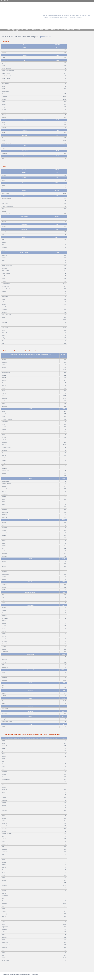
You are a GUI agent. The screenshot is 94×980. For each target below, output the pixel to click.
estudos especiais (12, 36)
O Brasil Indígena (31, 37)
